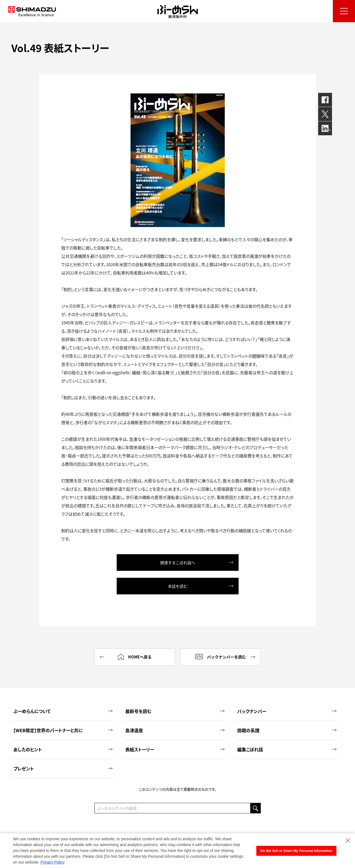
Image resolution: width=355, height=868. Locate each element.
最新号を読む (175, 711)
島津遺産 (175, 730)
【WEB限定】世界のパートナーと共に (63, 730)
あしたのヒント (63, 749)
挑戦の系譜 (287, 730)
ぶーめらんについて (63, 711)
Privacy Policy (53, 862)
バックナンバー (287, 711)
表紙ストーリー (175, 749)
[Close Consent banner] (348, 841)
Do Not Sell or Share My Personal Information (296, 851)
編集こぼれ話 (287, 749)
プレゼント (63, 768)
